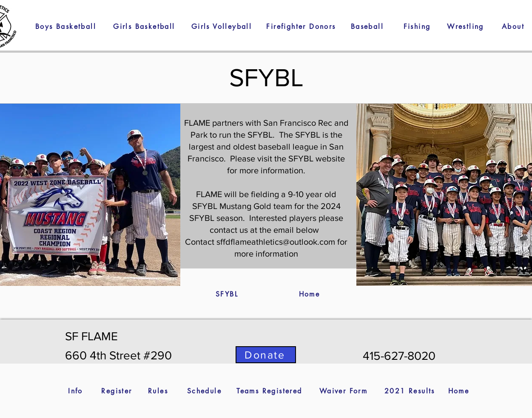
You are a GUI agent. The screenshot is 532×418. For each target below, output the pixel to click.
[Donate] (266, 355)
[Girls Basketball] (144, 26)
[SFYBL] (227, 294)
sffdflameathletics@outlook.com (276, 242)
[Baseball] (367, 26)
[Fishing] (417, 26)
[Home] (310, 294)
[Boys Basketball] (66, 26)
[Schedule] (205, 391)
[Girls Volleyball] (222, 26)
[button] (466, 26)
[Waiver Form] (344, 391)
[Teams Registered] (270, 391)
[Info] (76, 391)
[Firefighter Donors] (301, 26)
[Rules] (158, 391)
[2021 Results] (410, 391)
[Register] (117, 391)
